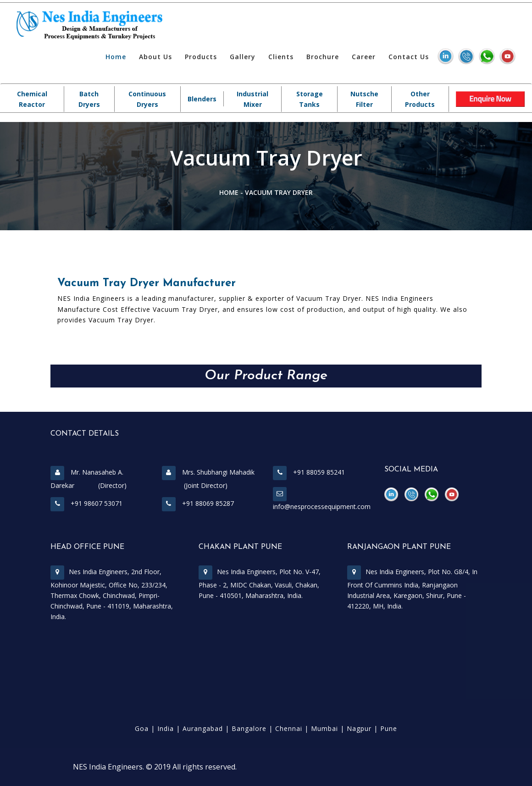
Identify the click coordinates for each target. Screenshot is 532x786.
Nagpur (359, 728)
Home (116, 57)
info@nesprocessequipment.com (322, 506)
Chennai (289, 728)
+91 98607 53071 (86, 503)
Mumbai (324, 728)
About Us (155, 57)
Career (364, 57)
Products (201, 57)
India (166, 728)
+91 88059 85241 (309, 472)
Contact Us (409, 57)
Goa (142, 728)
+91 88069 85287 (198, 503)
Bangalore (249, 728)
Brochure (323, 57)
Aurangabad (203, 728)
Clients (281, 57)
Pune (389, 728)
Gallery (243, 57)
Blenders (202, 99)
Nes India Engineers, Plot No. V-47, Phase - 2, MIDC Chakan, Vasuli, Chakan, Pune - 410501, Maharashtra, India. (260, 584)
